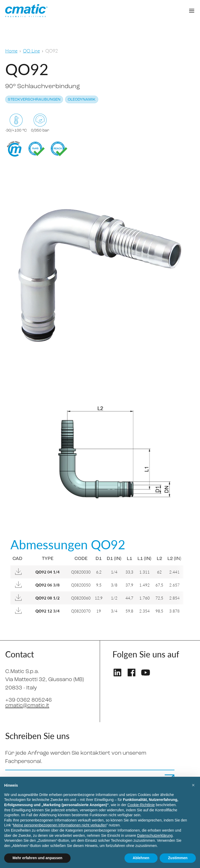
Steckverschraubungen (34, 100)
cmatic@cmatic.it (27, 706)
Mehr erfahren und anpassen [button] (37, 858)
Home (11, 51)
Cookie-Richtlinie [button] (141, 805)
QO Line (31, 51)
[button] (193, 785)
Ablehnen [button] (141, 858)
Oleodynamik (82, 100)
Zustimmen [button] (178, 858)
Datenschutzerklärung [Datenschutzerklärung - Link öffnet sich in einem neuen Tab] (155, 836)
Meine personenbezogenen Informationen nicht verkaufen (60, 825)
